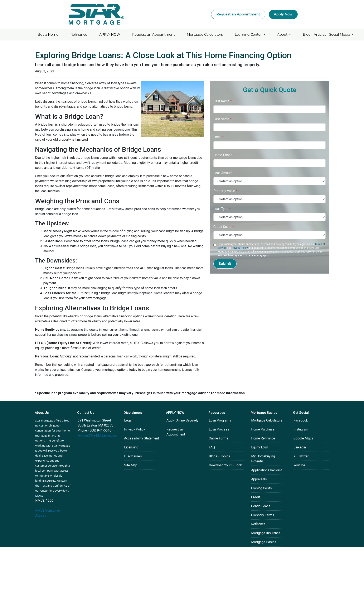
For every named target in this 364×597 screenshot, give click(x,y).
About (283, 35)
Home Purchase (263, 429)
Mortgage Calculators (205, 35)
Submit (225, 264)
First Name (223, 101)
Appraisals (259, 479)
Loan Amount (224, 173)
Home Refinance (263, 438)
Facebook (301, 420)
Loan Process (219, 429)
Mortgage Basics (264, 542)
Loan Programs (220, 420)
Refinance (79, 35)
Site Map (131, 465)
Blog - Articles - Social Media (327, 35)
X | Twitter (301, 456)
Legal (128, 420)
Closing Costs (261, 488)
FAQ (212, 447)
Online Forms (219, 438)
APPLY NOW (110, 35)
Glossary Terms (263, 515)
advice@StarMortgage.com (97, 435)
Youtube (299, 465)
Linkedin (300, 447)
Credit (256, 497)
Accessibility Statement (142, 438)
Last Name (222, 119)
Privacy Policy (240, 248)
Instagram (301, 429)
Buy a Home (48, 35)
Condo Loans (261, 506)
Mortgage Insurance (266, 533)
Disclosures (133, 456)
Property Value (225, 191)
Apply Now (283, 14)
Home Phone (224, 155)
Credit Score (224, 227)
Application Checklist (266, 470)
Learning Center (249, 35)
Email (219, 137)
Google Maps (303, 438)
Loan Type (222, 209)
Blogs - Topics (219, 456)
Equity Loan (260, 447)
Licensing (131, 447)
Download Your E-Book (225, 465)
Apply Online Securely (182, 420)
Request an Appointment (238, 14)
